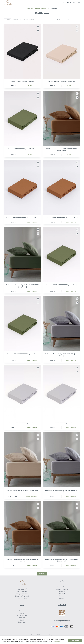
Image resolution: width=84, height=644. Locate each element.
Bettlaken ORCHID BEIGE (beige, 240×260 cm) (62, 82)
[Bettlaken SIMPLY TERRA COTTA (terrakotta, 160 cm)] (62, 187)
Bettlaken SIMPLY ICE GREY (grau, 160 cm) (62, 423)
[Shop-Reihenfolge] (68, 20)
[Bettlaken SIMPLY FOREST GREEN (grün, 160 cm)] (22, 323)
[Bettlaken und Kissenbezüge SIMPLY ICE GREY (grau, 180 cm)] (62, 323)
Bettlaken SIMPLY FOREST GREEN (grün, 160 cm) (22, 354)
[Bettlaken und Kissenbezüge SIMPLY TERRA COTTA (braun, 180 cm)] (62, 118)
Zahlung (62, 596)
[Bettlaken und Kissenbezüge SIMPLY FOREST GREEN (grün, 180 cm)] (22, 254)
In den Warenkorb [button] (32, 86)
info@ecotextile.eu (22, 594)
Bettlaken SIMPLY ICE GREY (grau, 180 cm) (22, 423)
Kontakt (22, 620)
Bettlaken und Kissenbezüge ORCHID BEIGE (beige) (22, 490)
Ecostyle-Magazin (22, 616)
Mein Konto (62, 594)
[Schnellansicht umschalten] (38, 31)
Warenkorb (62, 598)
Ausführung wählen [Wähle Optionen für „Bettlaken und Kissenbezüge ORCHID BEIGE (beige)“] (32, 496)
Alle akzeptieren (75, 640)
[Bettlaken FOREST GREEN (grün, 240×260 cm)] (22, 118)
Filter (8, 20)
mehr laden (42, 574)
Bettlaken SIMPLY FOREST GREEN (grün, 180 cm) (62, 285)
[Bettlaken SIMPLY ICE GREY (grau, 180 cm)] (22, 392)
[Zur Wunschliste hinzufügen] (38, 26)
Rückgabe (62, 592)
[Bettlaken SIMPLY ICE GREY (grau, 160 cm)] (62, 392)
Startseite (22, 611)
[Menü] (79, 3)
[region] (42, 640)
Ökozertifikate (22, 622)
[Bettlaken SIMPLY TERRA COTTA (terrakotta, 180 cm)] (22, 187)
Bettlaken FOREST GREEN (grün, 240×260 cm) (22, 149)
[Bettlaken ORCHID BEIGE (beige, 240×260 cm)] (62, 51)
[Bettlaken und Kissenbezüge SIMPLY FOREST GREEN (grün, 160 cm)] (62, 529)
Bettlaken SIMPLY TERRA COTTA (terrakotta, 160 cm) (62, 218)
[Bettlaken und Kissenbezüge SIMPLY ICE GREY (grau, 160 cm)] (62, 460)
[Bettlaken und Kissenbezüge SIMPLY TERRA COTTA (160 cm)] (22, 529)
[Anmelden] (68, 3)
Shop (22, 613)
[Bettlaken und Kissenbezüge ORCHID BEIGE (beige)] (22, 460)
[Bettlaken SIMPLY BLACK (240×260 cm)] (22, 51)
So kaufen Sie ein (62, 587)
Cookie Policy (57, 642)
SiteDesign (50, 635)
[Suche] (64, 3)
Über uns (22, 618)
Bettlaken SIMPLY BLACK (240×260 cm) (22, 82)
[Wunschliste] (71, 3)
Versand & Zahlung (62, 589)
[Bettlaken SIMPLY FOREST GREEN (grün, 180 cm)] (62, 254)
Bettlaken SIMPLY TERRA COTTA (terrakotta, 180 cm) (22, 218)
